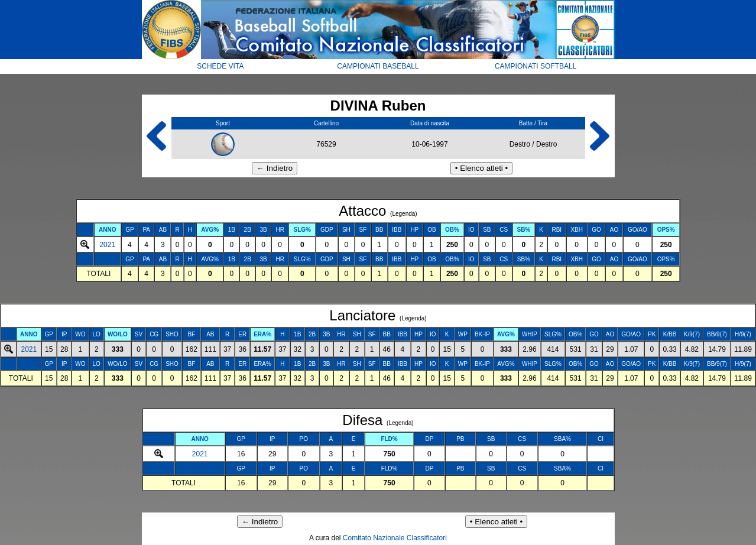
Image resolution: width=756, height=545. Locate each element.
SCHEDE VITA (220, 66)
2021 (107, 245)
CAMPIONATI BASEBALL (378, 66)
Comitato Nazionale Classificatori (395, 538)
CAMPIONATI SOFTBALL (536, 66)
